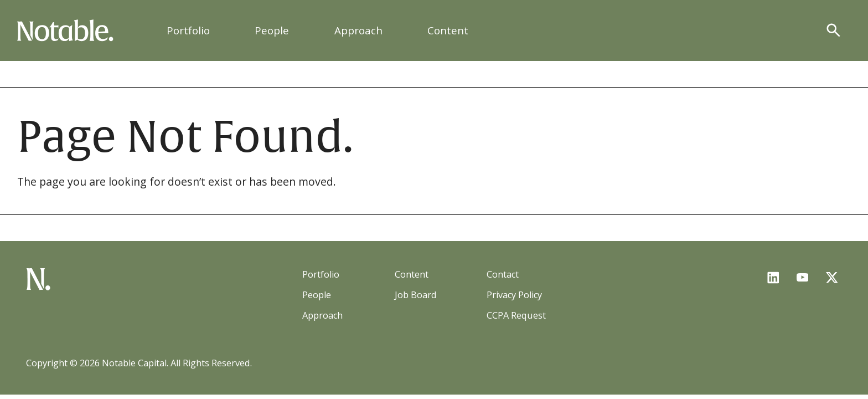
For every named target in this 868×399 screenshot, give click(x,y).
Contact (503, 274)
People (272, 30)
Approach (358, 30)
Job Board (416, 295)
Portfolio (188, 30)
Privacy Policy (514, 295)
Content (448, 30)
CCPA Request (516, 315)
